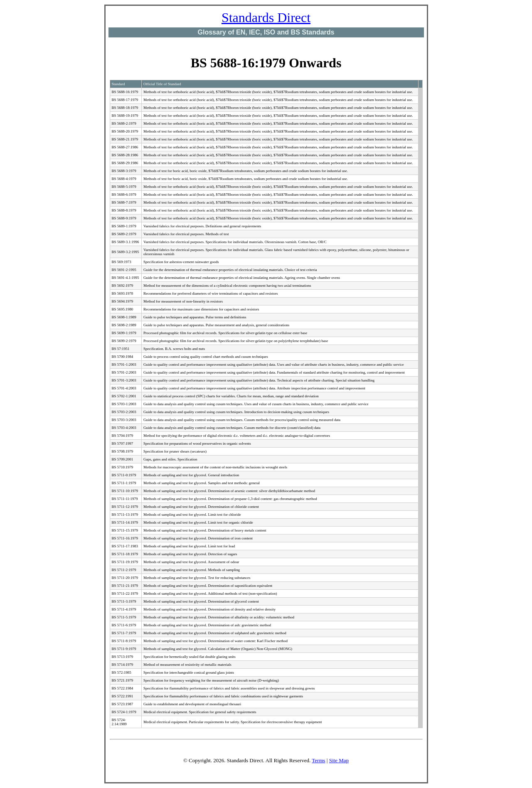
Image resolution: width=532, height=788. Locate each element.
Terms (318, 760)
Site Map (339, 760)
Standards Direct (266, 17)
